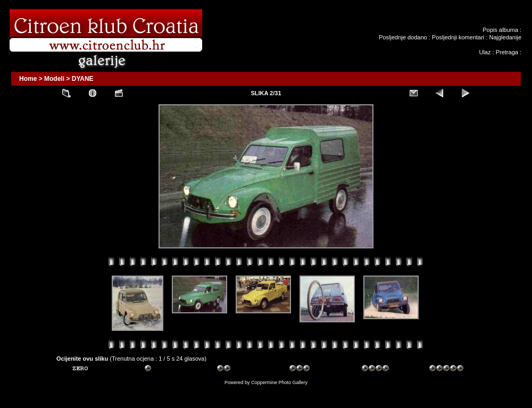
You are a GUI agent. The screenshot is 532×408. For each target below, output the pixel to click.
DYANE (83, 79)
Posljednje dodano (403, 37)
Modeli (54, 79)
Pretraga (507, 52)
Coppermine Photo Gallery (279, 382)
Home (28, 79)
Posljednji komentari (458, 37)
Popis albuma (500, 30)
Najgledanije (505, 37)
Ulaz (485, 52)
